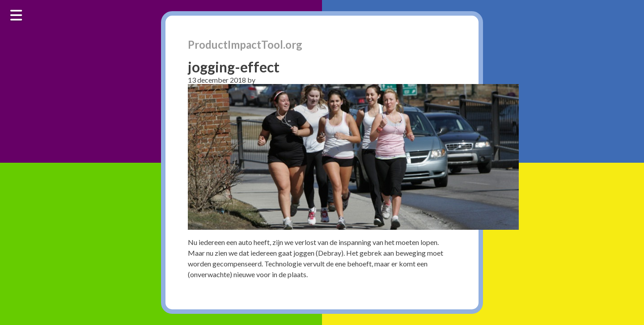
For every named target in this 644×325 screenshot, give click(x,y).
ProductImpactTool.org (245, 44)
